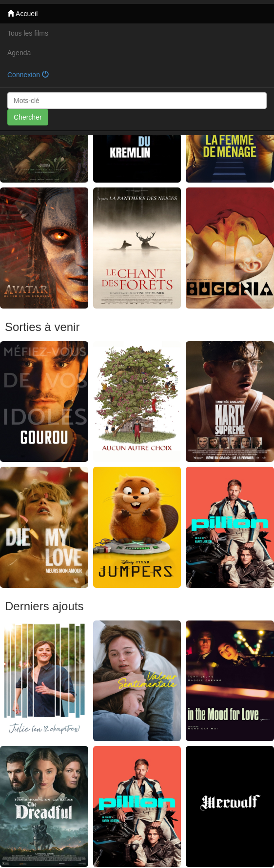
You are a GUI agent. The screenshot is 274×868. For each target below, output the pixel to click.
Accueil (22, 14)
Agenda (19, 53)
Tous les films (28, 33)
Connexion (28, 75)
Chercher (28, 117)
